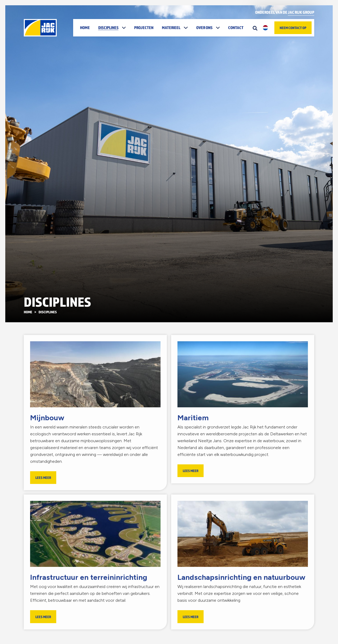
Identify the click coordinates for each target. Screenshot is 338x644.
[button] (124, 28)
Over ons (204, 27)
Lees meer (43, 478)
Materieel (171, 27)
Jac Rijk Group (301, 12)
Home (85, 27)
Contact (236, 27)
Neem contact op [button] (293, 28)
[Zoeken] (255, 28)
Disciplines (108, 27)
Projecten (144, 27)
